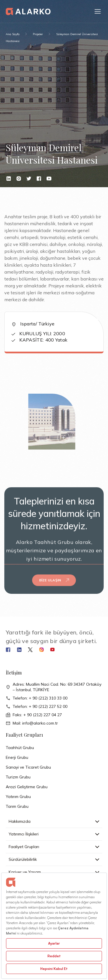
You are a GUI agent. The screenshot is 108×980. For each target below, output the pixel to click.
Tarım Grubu (17, 806)
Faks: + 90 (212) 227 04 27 (34, 715)
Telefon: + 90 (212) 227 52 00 (37, 707)
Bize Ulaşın (54, 574)
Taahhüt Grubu (20, 748)
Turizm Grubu (18, 777)
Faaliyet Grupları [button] (54, 847)
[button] (98, 12)
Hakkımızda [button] (54, 821)
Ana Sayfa (13, 34)
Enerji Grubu (17, 757)
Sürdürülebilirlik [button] (54, 859)
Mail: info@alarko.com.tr (32, 723)
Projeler (38, 34)
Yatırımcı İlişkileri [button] (54, 834)
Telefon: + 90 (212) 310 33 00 (37, 698)
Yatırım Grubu (18, 797)
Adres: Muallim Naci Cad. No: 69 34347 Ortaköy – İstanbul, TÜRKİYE (54, 687)
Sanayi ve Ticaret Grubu (28, 767)
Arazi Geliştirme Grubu (27, 787)
